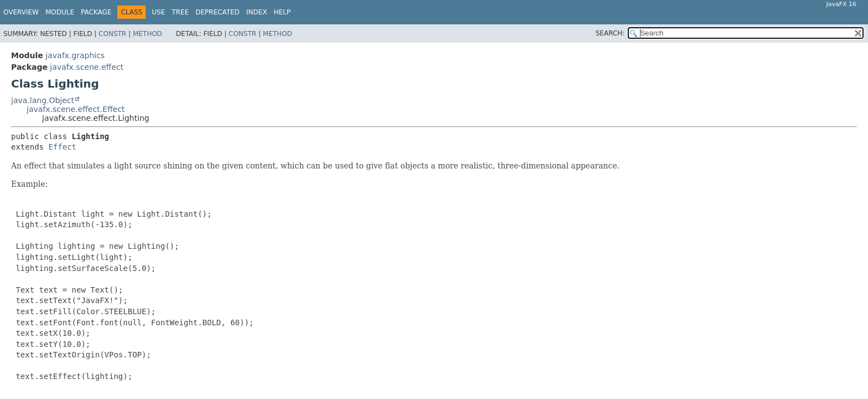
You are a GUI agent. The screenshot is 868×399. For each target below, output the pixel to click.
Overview (21, 12)
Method (148, 34)
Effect (62, 147)
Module (60, 12)
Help (282, 12)
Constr (112, 34)
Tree (180, 12)
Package (96, 12)
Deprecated (218, 12)
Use (158, 12)
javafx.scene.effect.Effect (76, 109)
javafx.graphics (75, 55)
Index (257, 12)
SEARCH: (610, 33)
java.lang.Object (43, 100)
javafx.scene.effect (87, 67)
